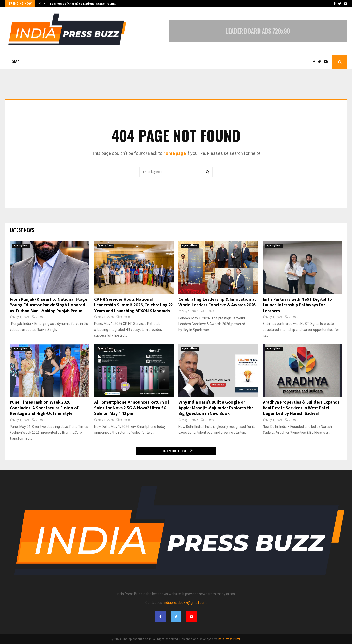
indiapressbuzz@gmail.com (185, 603)
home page (175, 153)
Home (14, 62)
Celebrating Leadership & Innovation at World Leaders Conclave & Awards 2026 (217, 302)
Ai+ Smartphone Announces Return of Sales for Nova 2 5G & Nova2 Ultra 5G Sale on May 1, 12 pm (132, 408)
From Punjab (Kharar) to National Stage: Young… (83, 4)
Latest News (22, 230)
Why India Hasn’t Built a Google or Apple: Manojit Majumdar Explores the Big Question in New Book (216, 408)
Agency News (21, 246)
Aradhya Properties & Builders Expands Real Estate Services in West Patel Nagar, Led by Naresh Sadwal (301, 408)
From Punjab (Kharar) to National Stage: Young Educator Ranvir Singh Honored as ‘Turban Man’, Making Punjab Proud (49, 305)
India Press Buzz (229, 639)
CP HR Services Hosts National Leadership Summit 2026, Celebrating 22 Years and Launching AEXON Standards (133, 305)
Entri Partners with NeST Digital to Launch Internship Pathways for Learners (297, 305)
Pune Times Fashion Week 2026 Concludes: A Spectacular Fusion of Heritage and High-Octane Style (44, 408)
